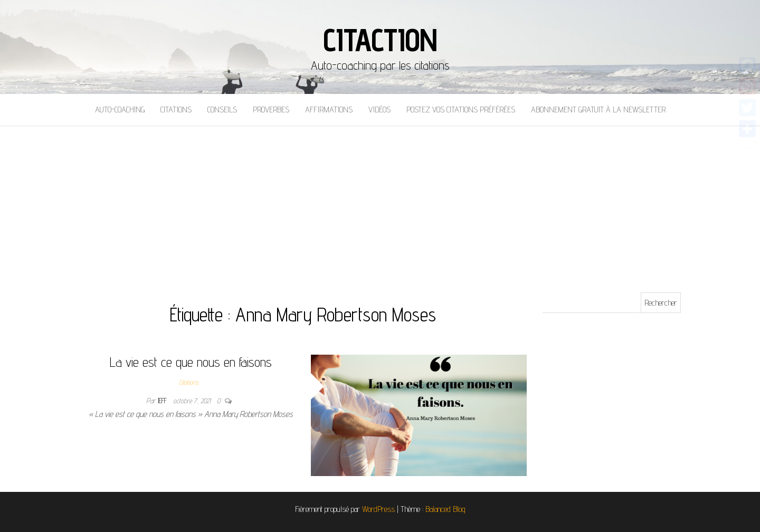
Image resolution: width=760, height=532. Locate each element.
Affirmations (329, 110)
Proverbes (271, 110)
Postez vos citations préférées (461, 110)
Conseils (222, 110)
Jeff (163, 401)
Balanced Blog (445, 509)
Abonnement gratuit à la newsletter (598, 110)
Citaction (380, 40)
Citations (176, 110)
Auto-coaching (120, 110)
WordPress (378, 509)
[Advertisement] (380, 205)
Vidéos (379, 110)
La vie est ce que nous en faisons (191, 362)
